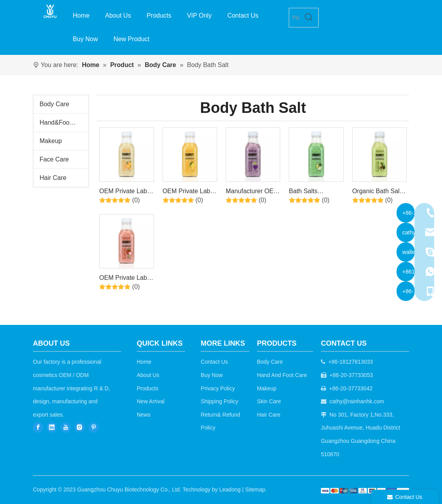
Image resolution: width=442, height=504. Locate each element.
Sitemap (255, 489)
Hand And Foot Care (282, 375)
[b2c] (365, 490)
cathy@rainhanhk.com (357, 401)
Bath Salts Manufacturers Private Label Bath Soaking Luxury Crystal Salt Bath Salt (314, 192)
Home (144, 362)
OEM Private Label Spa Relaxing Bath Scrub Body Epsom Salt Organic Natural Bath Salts (126, 192)
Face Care (54, 159)
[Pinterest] (94, 427)
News (144, 415)
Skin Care (269, 401)
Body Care (54, 104)
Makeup (51, 141)
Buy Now (212, 375)
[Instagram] (80, 427)
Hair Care (53, 178)
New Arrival (151, 401)
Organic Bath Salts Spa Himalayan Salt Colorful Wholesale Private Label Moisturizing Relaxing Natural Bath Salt (378, 192)
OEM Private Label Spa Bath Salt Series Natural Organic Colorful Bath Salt (125, 279)
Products (148, 388)
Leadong (230, 489)
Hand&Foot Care (63, 122)
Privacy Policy (218, 388)
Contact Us (214, 362)
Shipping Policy (219, 401)
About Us (148, 375)
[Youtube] (66, 427)
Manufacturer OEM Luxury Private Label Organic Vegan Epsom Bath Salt (253, 192)
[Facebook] (38, 427)
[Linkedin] (52, 427)
